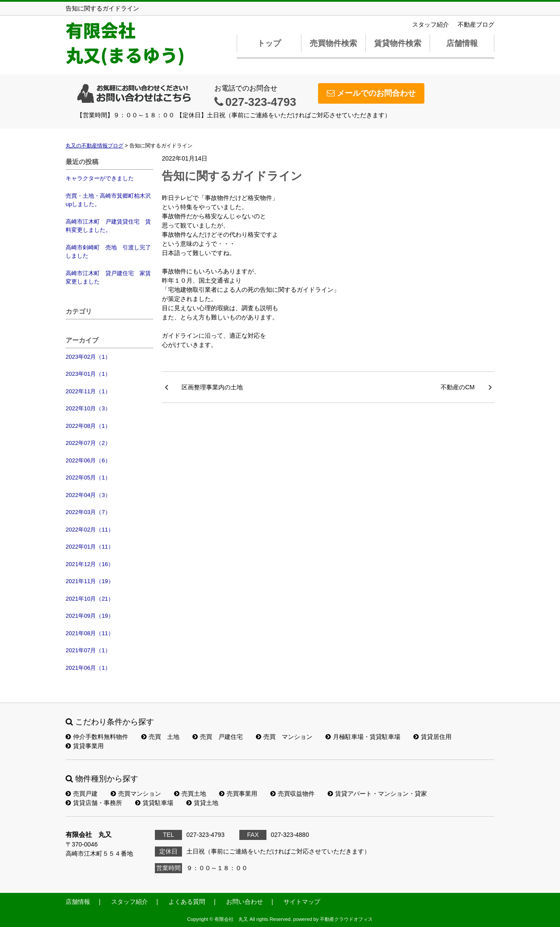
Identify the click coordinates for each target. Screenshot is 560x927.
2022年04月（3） (88, 495)
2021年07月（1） (88, 650)
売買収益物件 (292, 794)
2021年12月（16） (90, 564)
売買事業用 (238, 794)
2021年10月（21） (90, 599)
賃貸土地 (202, 803)
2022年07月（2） (88, 443)
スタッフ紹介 (430, 24)
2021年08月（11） (90, 633)
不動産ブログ (476, 24)
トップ (269, 43)
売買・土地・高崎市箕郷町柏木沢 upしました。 (109, 200)
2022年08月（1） (88, 426)
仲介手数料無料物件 (97, 737)
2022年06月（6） (88, 460)
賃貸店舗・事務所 (94, 803)
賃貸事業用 (85, 746)
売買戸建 (82, 794)
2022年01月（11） (90, 547)
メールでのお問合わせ (371, 93)
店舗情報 (462, 43)
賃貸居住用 (432, 737)
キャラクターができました (100, 178)
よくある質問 (187, 902)
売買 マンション (284, 737)
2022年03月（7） (88, 512)
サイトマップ (302, 902)
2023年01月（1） (88, 374)
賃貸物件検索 (398, 43)
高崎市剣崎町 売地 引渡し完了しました (108, 252)
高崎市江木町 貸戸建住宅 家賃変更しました (108, 278)
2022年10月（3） (88, 408)
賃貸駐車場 (154, 803)
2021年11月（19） (90, 581)
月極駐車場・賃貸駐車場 (363, 737)
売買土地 (190, 794)
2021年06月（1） (88, 668)
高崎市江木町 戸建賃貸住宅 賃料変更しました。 (108, 226)
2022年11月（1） (88, 391)
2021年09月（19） (90, 616)
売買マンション (136, 794)
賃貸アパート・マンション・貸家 (377, 794)
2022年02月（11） (90, 530)
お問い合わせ (245, 902)
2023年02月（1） (88, 357)
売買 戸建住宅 (218, 737)
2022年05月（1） (88, 477)
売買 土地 (160, 737)
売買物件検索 (333, 43)
